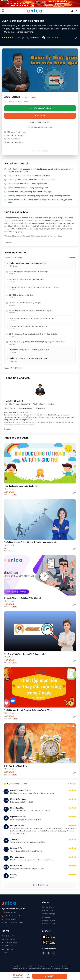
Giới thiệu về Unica (48, 907)
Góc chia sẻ (46, 917)
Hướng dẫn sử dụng (48, 910)
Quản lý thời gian (16, 368)
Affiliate (4, 952)
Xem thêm (8, 243)
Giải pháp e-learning (9, 939)
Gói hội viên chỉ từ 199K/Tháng (40, 122)
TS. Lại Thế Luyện (52, 38)
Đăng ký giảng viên (8, 936)
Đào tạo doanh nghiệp (9, 942)
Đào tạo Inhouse (7, 946)
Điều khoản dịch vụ (48, 920)
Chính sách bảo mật (49, 924)
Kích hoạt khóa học (48, 914)
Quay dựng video (7, 949)
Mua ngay (40, 116)
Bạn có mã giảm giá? (40, 151)
